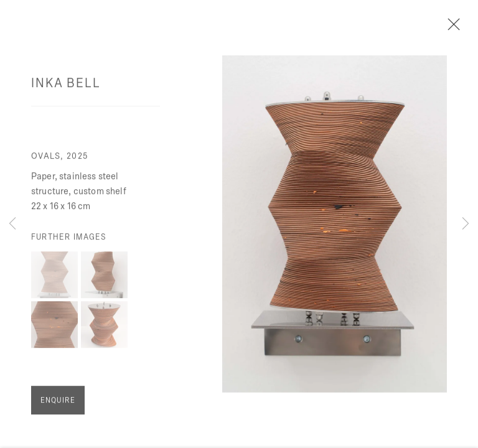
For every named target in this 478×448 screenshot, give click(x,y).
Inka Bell (66, 87)
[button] (54, 279)
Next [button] (466, 224)
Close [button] (462, 28)
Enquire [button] (58, 404)
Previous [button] (12, 224)
